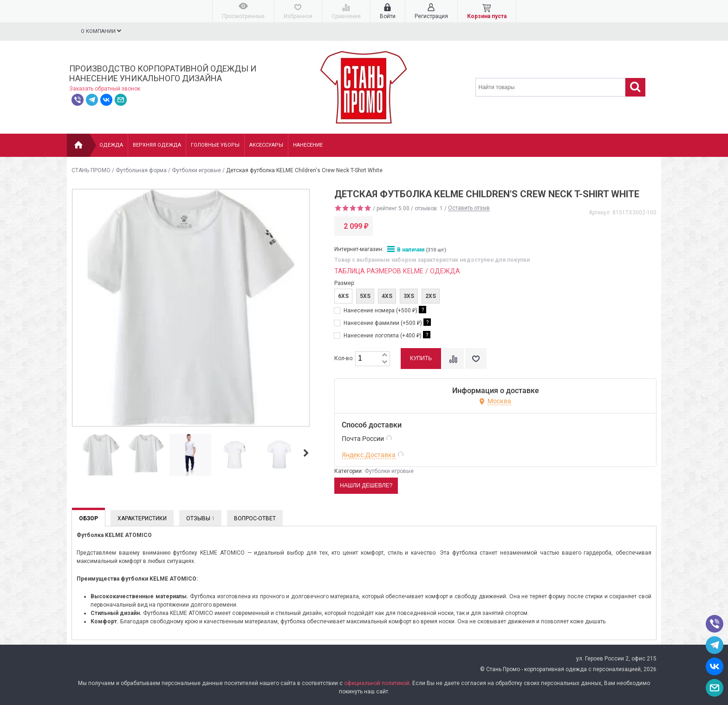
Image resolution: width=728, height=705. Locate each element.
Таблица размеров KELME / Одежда (397, 271)
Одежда (111, 145)
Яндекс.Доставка (369, 455)
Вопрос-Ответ (255, 518)
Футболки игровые (196, 170)
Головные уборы (215, 145)
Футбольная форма (141, 170)
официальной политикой (377, 683)
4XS (387, 296)
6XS (343, 296)
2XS (431, 296)
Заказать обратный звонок (105, 89)
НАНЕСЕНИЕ (308, 145)
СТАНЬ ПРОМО (91, 170)
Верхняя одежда (157, 145)
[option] (101, 455)
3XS (409, 296)
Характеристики (142, 518)
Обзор (88, 518)
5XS (365, 296)
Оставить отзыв (469, 208)
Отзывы (200, 518)
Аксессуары (266, 145)
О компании (101, 31)
